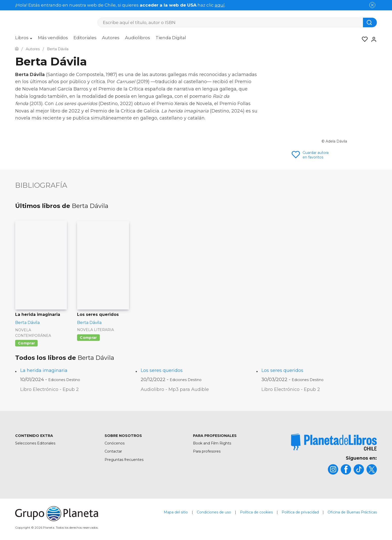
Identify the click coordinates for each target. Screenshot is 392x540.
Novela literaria (95, 330)
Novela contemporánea (33, 333)
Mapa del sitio (176, 512)
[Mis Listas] (363, 39)
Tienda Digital (171, 38)
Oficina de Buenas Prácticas (352, 512)
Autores (111, 38)
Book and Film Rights (212, 443)
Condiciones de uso (214, 512)
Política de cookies (256, 512)
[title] (334, 442)
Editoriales (85, 38)
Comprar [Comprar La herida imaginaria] (26, 343)
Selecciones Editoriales (35, 443)
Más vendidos (53, 38)
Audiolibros (138, 38)
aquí (220, 5)
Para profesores (207, 451)
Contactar (113, 451)
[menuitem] (24, 39)
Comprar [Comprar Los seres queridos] (88, 338)
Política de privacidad (300, 512)
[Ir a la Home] (17, 49)
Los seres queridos (162, 370)
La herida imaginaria (44, 370)
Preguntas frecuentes (124, 460)
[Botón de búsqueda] (370, 22)
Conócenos (115, 443)
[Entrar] (372, 39)
